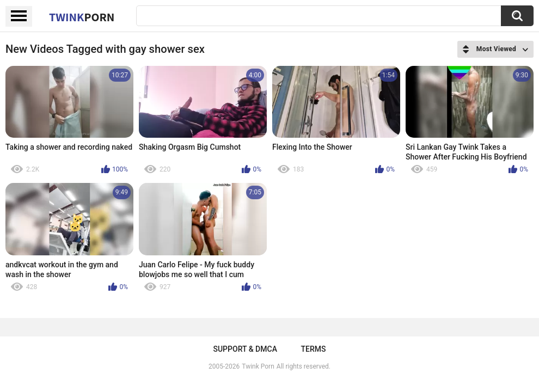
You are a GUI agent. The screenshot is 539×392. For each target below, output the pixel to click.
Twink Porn (258, 366)
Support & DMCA (245, 349)
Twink (82, 17)
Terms (314, 349)
